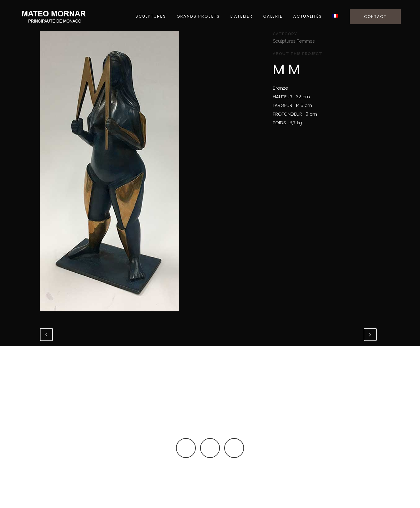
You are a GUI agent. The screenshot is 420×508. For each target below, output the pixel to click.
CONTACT (375, 17)
